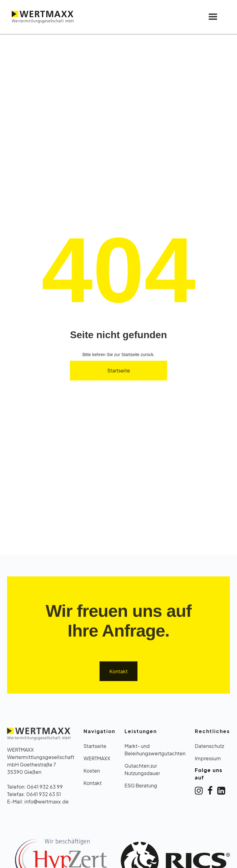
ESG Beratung (141, 787)
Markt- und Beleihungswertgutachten (155, 752)
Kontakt (118, 673)
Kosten (92, 772)
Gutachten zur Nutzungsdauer (142, 771)
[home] (43, 17)
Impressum (208, 760)
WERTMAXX (97, 760)
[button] (213, 17)
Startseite (119, 370)
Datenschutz (209, 748)
